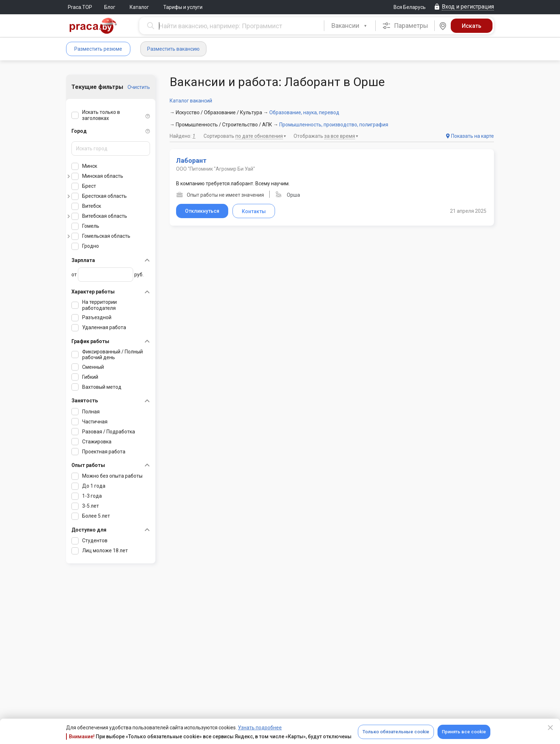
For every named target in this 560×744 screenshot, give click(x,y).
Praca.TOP (80, 7)
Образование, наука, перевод (304, 112)
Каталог (139, 7)
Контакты (254, 211)
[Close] (550, 728)
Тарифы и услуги (183, 7)
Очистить (139, 87)
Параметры (405, 26)
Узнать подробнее (260, 728)
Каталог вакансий (191, 101)
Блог (110, 7)
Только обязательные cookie (396, 732)
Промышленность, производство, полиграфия (334, 125)
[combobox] (350, 26)
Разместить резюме (98, 49)
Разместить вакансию (173, 49)
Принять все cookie (464, 732)
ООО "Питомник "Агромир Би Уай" (216, 169)
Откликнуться (202, 211)
